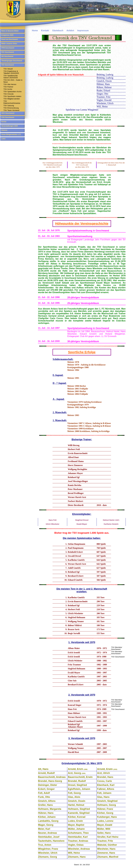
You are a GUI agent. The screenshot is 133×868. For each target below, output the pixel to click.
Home (35, 31)
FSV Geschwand (8, 52)
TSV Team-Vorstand (11, 110)
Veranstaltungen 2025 (10, 126)
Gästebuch (58, 31)
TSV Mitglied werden (12, 99)
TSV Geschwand (8, 65)
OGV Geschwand (8, 113)
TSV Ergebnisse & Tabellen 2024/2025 (11, 72)
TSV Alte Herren (10, 84)
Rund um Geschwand (10, 39)
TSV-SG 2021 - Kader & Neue (13, 81)
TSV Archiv (8, 89)
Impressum (83, 31)
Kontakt (45, 31)
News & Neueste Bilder (10, 31)
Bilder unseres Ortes (9, 44)
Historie (4, 130)
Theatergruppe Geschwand (12, 61)
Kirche (4, 122)
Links (3, 139)
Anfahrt (70, 31)
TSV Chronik (9, 94)
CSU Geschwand (8, 117)
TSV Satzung (9, 106)
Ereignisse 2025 (7, 35)
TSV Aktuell (8, 69)
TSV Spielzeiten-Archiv (13, 92)
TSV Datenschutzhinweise (12, 102)
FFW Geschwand (8, 48)
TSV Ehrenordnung (11, 108)
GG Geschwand (7, 56)
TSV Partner (8, 87)
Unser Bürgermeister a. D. (11, 134)
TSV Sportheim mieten (12, 96)
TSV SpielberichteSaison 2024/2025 (11, 77)
